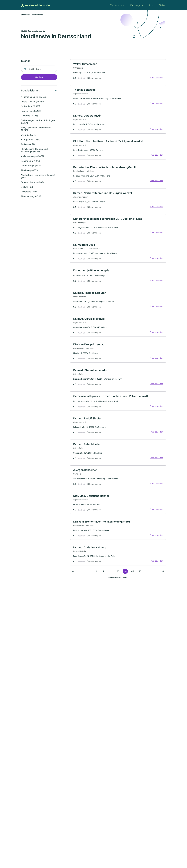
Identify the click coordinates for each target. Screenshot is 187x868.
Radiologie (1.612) (30, 145)
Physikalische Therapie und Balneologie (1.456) (34, 150)
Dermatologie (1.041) (31, 166)
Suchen (39, 77)
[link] (118, 71)
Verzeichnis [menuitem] (116, 5)
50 (140, 575)
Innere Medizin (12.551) (32, 102)
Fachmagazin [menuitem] (137, 5)
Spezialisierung (31, 91)
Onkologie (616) (29, 192)
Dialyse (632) (28, 187)
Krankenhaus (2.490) (31, 111)
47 (118, 575)
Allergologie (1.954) (31, 140)
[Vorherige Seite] (73, 574)
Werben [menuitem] (162, 5)
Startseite (25, 15)
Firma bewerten (156, 78)
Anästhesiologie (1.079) (32, 156)
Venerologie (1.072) (31, 161)
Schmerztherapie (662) (32, 182)
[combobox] (39, 69)
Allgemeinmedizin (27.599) (34, 97)
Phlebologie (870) (30, 171)
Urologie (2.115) (29, 135)
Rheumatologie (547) (31, 197)
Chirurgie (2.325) (29, 116)
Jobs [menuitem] (151, 5)
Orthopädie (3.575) (31, 107)
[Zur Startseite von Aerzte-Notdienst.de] (35, 5)
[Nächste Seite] (163, 574)
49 (133, 575)
